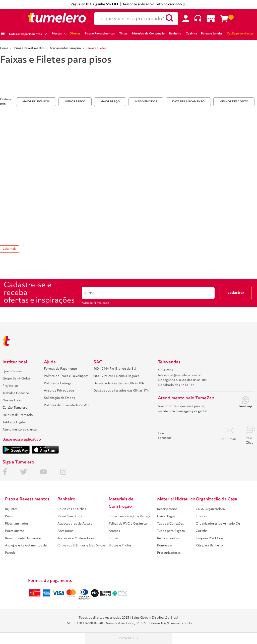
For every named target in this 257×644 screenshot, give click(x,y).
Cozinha (191, 34)
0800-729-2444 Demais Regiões (116, 376)
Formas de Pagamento (60, 369)
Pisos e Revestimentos (100, 34)
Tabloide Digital (14, 422)
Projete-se (10, 386)
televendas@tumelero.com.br (179, 375)
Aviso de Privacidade (95, 303)
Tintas (123, 34)
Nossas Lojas (12, 400)
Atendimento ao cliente (20, 430)
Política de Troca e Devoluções (66, 376)
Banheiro (175, 34)
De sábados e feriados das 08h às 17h (121, 391)
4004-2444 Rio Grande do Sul (115, 369)
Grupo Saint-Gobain (17, 379)
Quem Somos (13, 371)
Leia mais (10, 249)
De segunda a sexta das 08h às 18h (119, 383)
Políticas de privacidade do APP (67, 405)
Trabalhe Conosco (16, 393)
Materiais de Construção (148, 34)
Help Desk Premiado (18, 415)
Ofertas (75, 34)
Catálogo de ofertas (240, 34)
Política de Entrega (58, 383)
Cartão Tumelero (15, 408)
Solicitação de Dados (59, 398)
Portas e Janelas (212, 34)
